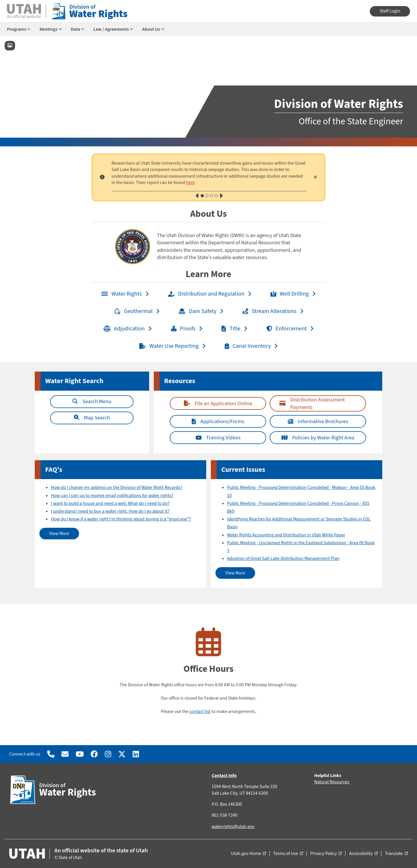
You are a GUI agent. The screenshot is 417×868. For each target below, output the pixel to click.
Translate (396, 854)
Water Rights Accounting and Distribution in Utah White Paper (286, 535)
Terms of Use (288, 854)
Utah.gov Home (249, 854)
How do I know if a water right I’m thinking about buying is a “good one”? (121, 519)
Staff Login (390, 11)
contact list (200, 711)
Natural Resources (332, 782)
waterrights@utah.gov (233, 827)
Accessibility (363, 854)
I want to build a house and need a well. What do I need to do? (110, 503)
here (190, 183)
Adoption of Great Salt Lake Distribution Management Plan (283, 558)
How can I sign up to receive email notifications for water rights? (112, 496)
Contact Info (224, 776)
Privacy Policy (326, 854)
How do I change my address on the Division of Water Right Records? (117, 487)
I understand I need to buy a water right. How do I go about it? (110, 511)
